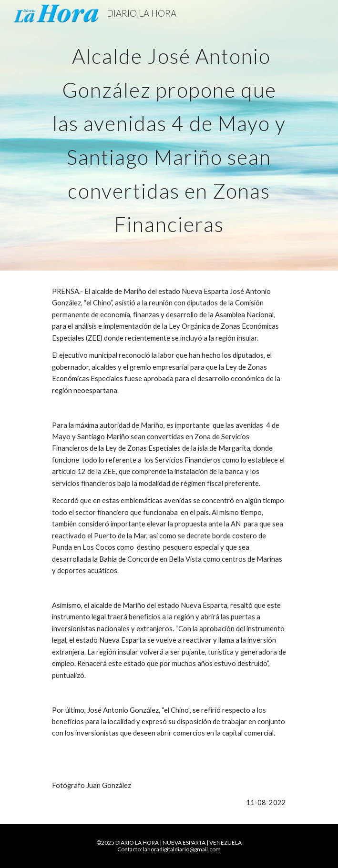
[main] (169, 135)
